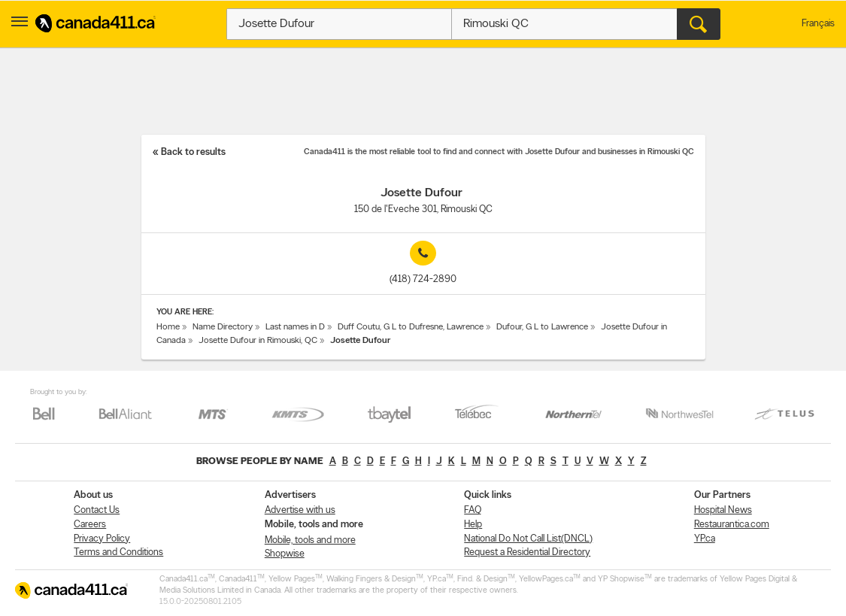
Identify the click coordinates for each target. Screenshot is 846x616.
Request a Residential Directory (527, 552)
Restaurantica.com (732, 525)
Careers (90, 525)
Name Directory (223, 327)
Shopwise (285, 554)
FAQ (473, 510)
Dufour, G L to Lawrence (542, 327)
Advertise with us (300, 510)
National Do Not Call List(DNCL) (528, 539)
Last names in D (295, 327)
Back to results (193, 152)
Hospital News (723, 510)
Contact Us (97, 510)
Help (473, 525)
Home (168, 327)
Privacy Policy (102, 539)
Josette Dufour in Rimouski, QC (258, 341)
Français (818, 24)
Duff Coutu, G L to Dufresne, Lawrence (411, 327)
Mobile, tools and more (310, 540)
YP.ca (705, 539)
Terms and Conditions (118, 552)
